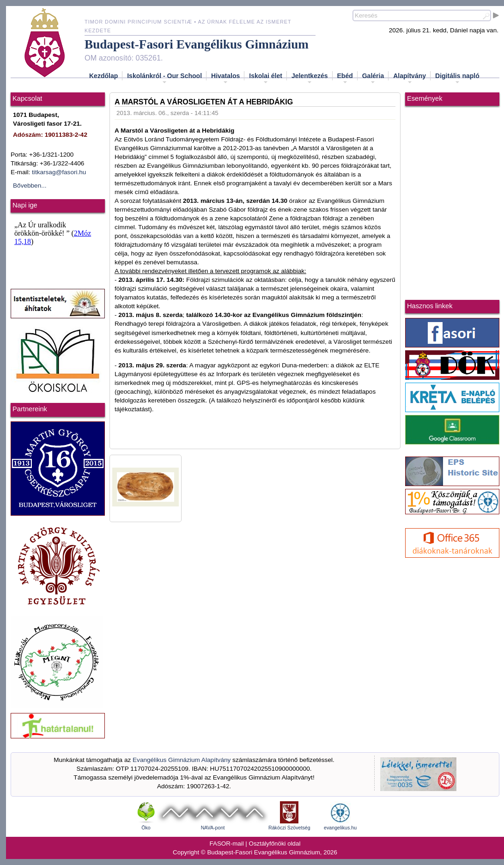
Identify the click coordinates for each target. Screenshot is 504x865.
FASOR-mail (227, 844)
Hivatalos (225, 79)
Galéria (373, 79)
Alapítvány (410, 79)
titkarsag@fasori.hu (59, 172)
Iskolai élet (266, 79)
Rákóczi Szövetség (289, 828)
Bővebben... (30, 186)
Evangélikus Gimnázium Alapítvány (182, 760)
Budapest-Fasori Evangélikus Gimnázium (197, 44)
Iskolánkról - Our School (164, 79)
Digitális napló (457, 79)
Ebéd (345, 79)
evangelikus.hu (340, 828)
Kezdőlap (103, 76)
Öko (146, 828)
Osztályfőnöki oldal (275, 844)
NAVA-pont (213, 828)
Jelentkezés (310, 79)
